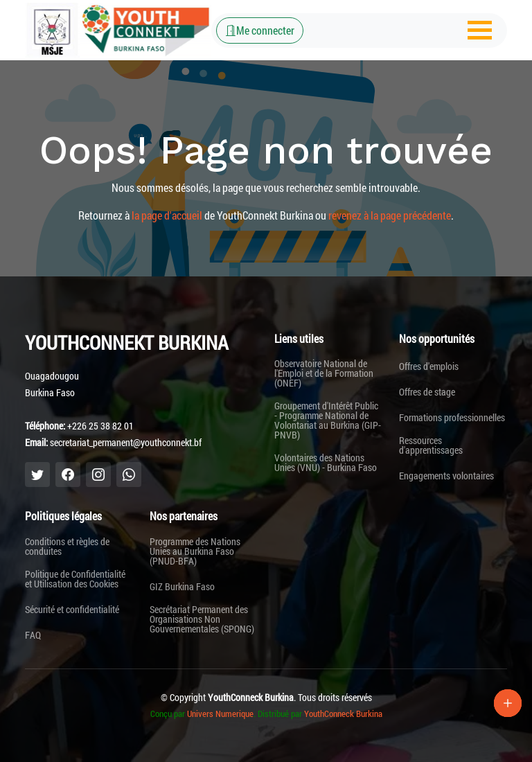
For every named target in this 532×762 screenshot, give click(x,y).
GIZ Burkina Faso (182, 587)
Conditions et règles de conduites (67, 547)
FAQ (33, 635)
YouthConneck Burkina (343, 714)
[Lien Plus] (508, 703)
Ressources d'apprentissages (431, 445)
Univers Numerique (220, 714)
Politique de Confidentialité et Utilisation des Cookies (75, 579)
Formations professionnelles (452, 418)
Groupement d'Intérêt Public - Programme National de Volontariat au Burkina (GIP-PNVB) (328, 420)
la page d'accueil (167, 215)
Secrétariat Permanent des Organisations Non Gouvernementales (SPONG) (202, 619)
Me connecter (260, 30)
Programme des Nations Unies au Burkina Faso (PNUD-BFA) (195, 551)
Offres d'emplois (429, 366)
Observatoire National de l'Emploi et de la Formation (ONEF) (324, 373)
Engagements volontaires (446, 476)
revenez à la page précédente (390, 215)
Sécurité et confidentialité (72, 610)
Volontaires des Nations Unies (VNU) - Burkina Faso (326, 463)
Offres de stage (427, 392)
